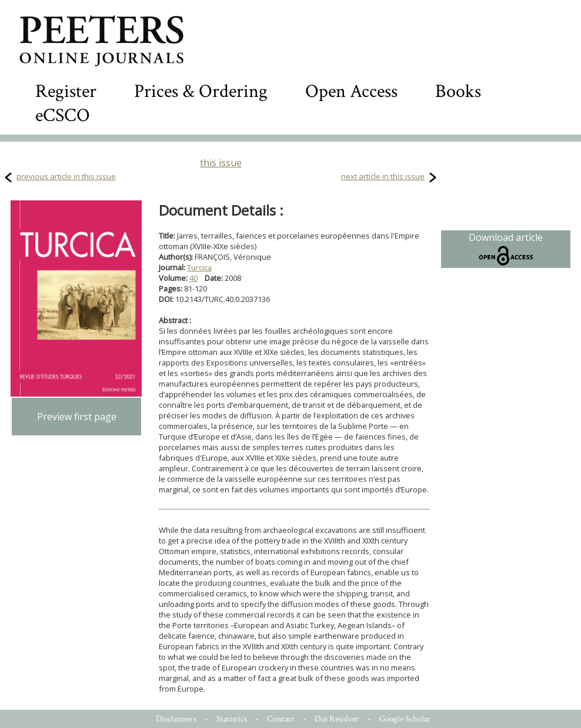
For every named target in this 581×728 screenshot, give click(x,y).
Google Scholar (405, 719)
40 (193, 278)
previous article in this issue (66, 176)
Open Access (351, 91)
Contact (281, 719)
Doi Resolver (337, 719)
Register (66, 91)
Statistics (232, 719)
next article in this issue (383, 176)
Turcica (199, 267)
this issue (221, 163)
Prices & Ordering (201, 91)
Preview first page (77, 417)
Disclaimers (176, 719)
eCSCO (63, 115)
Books (458, 91)
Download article (506, 249)
